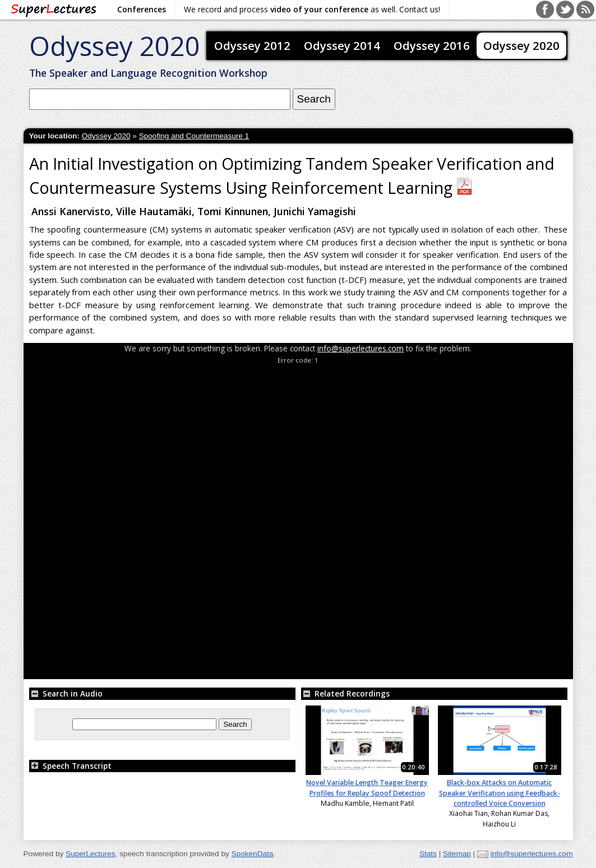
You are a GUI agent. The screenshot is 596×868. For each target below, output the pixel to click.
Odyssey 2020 (115, 46)
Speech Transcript (70, 766)
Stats (428, 854)
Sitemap (457, 854)
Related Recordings (345, 693)
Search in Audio (66, 693)
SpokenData (253, 854)
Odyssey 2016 (432, 45)
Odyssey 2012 (252, 45)
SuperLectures (90, 854)
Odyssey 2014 (342, 45)
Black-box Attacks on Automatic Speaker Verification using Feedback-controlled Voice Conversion (500, 793)
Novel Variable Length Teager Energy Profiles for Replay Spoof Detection (367, 788)
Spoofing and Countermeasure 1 (194, 136)
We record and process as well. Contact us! (312, 9)
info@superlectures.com (361, 348)
